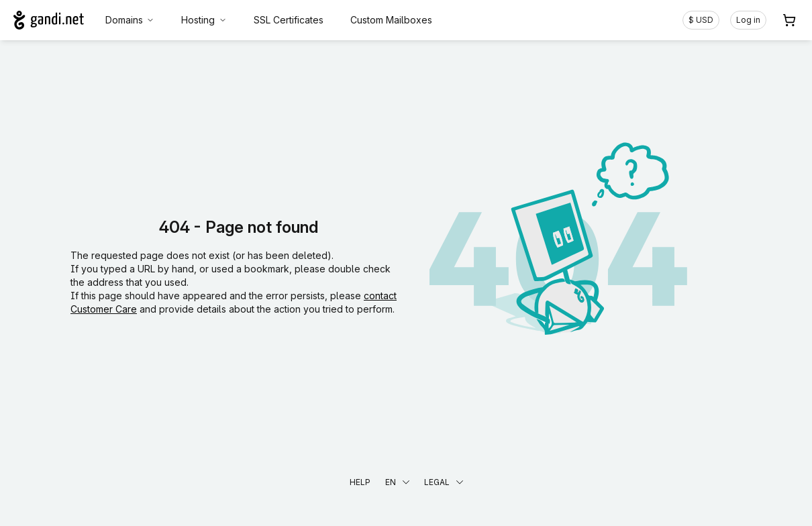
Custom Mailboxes (391, 20)
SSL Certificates (289, 20)
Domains (130, 20)
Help (360, 482)
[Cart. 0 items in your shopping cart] (789, 20)
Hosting (204, 20)
